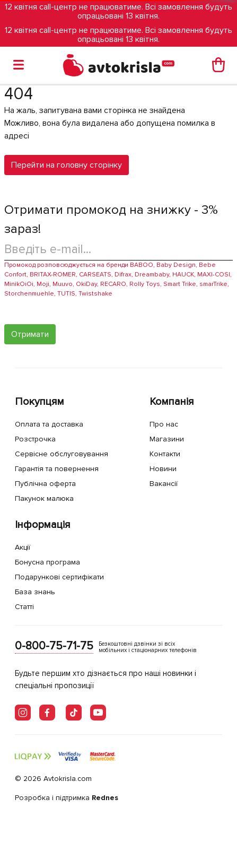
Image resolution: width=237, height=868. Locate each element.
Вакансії (164, 484)
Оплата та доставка (49, 424)
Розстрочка (35, 439)
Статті (24, 607)
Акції (23, 547)
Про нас (164, 424)
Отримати (30, 334)
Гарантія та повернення (57, 469)
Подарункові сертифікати (59, 577)
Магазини (167, 439)
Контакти (165, 454)
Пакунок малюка (44, 498)
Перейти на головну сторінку (67, 165)
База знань (35, 592)
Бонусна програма (47, 562)
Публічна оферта (45, 484)
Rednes (105, 798)
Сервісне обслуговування (62, 454)
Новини (163, 469)
